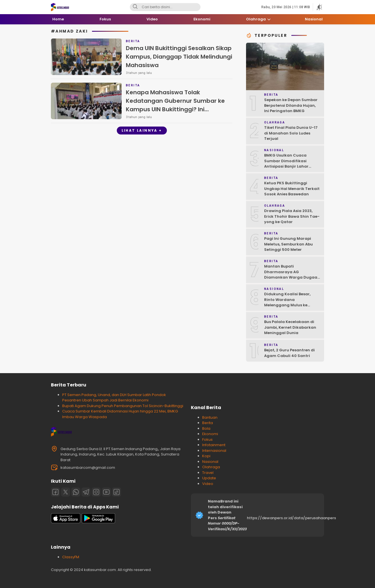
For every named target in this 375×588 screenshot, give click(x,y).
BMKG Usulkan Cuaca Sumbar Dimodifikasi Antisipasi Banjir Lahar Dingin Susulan (286, 164)
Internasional (214, 451)
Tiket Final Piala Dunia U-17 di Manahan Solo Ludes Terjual (291, 133)
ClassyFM (71, 557)
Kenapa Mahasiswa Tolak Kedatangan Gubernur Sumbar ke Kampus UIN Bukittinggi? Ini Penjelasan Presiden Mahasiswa (175, 105)
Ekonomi (210, 434)
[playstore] (98, 522)
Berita (208, 423)
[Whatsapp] (76, 492)
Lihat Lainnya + (142, 130)
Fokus (207, 440)
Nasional (210, 462)
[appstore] (66, 522)
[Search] (135, 7)
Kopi (206, 456)
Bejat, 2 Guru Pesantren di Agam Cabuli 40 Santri (289, 353)
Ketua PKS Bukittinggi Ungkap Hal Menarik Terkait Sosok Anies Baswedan (292, 189)
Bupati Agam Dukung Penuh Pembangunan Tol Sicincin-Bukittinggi (123, 406)
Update (209, 478)
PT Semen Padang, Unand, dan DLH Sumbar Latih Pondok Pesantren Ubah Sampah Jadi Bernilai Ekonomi (114, 398)
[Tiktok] (117, 492)
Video (208, 484)
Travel (208, 473)
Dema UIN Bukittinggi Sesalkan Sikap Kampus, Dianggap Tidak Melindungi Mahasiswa (179, 57)
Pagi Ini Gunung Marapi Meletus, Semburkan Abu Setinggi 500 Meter (288, 244)
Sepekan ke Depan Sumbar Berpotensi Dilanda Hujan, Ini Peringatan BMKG (291, 105)
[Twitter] (66, 492)
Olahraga (211, 467)
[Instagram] (96, 492)
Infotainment (214, 445)
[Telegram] (86, 492)
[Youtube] (106, 492)
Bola (206, 428)
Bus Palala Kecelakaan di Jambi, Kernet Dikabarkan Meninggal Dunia (290, 327)
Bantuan (210, 417)
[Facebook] (55, 492)
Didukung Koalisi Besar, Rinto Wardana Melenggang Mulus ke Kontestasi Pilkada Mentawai (287, 305)
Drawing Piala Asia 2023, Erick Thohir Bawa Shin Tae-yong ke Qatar (292, 216)
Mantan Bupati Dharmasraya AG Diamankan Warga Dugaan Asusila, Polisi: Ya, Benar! (292, 275)
